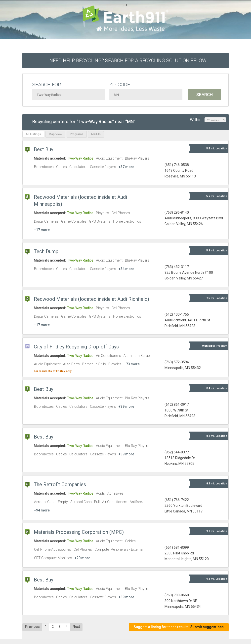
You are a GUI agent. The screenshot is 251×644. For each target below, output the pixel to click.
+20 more (82, 558)
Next (76, 627)
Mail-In (96, 134)
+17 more (42, 230)
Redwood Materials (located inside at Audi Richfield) (91, 299)
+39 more (126, 407)
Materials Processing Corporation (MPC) (79, 532)
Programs (77, 134)
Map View (55, 134)
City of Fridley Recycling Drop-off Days (76, 347)
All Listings (33, 134)
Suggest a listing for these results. (179, 627)
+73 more (132, 364)
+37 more (126, 167)
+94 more (42, 510)
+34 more (126, 269)
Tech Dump (46, 251)
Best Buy (43, 149)
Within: (208, 120)
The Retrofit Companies (60, 484)
